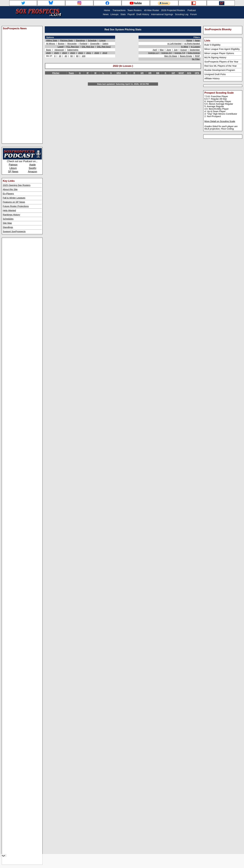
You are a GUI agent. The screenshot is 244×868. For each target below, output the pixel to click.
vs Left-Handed (174, 44)
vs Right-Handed (192, 44)
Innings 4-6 (166, 53)
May (162, 50)
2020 (97, 53)
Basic (49, 50)
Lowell (61, 47)
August (184, 50)
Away (197, 40)
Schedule (92, 40)
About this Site (10, 189)
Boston (61, 44)
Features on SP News (14, 202)
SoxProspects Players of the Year (221, 62)
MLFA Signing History (215, 57)
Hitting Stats (52, 40)
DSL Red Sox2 (104, 47)
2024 (65, 53)
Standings (8, 227)
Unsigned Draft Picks (215, 74)
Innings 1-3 (153, 53)
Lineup (102, 40)
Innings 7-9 (180, 53)
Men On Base (171, 56)
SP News (13, 172)
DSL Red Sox (88, 47)
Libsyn (13, 168)
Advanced (59, 50)
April (155, 50)
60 (72, 56)
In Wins (185, 47)
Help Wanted (9, 210)
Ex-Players (8, 194)
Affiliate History (212, 78)
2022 (81, 53)
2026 (48, 53)
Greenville (95, 44)
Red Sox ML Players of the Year (221, 66)
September (195, 50)
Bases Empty (186, 56)
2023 (73, 53)
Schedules (8, 219)
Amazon (33, 172)
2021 (89, 53)
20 (60, 56)
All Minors (51, 44)
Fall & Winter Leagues (14, 198)
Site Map (7, 223)
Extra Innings (194, 53)
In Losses (195, 47)
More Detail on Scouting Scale (220, 121)
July (176, 50)
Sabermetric (73, 50)
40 (66, 56)
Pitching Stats (67, 40)
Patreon (13, 165)
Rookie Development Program (220, 70)
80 (77, 56)
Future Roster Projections (16, 206)
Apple (33, 165)
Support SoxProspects (14, 231)
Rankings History (11, 215)
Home (189, 40)
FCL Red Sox (73, 47)
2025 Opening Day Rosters (17, 185)
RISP (197, 56)
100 (84, 56)
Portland (83, 44)
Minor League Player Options (219, 53)
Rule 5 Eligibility (212, 45)
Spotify (33, 168)
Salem (105, 44)
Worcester (72, 44)
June (169, 50)
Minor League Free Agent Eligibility (222, 49)
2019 (105, 53)
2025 (56, 53)
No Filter (196, 59)
